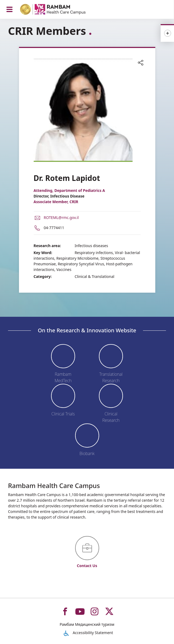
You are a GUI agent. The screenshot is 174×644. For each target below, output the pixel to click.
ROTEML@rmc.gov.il (61, 217)
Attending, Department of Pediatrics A (69, 190)
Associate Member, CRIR (56, 202)
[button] (141, 63)
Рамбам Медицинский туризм (87, 624)
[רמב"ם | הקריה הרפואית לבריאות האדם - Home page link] (60, 10)
